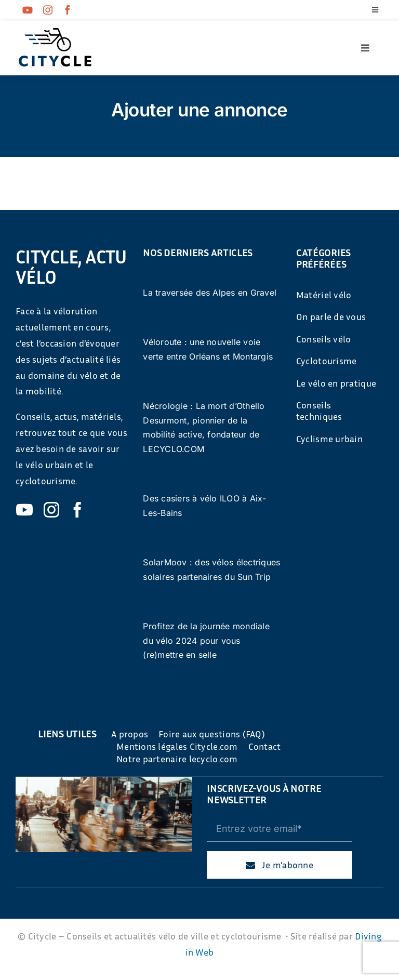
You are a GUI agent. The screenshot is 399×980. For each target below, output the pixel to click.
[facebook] (68, 10)
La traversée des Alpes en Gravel (210, 293)
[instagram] (48, 10)
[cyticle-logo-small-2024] (55, 32)
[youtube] (28, 10)
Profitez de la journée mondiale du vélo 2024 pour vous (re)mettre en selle (206, 640)
